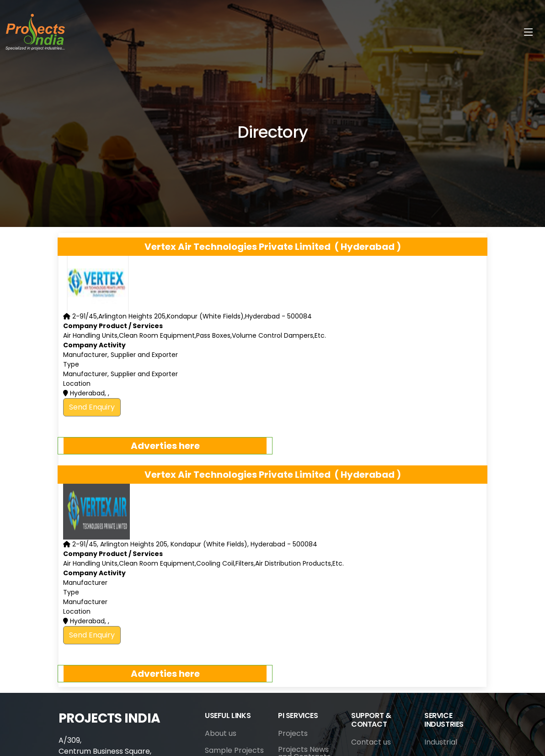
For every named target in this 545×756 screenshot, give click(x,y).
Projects (293, 734)
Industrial (441, 742)
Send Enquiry (92, 407)
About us (221, 734)
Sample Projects (234, 751)
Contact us (371, 742)
